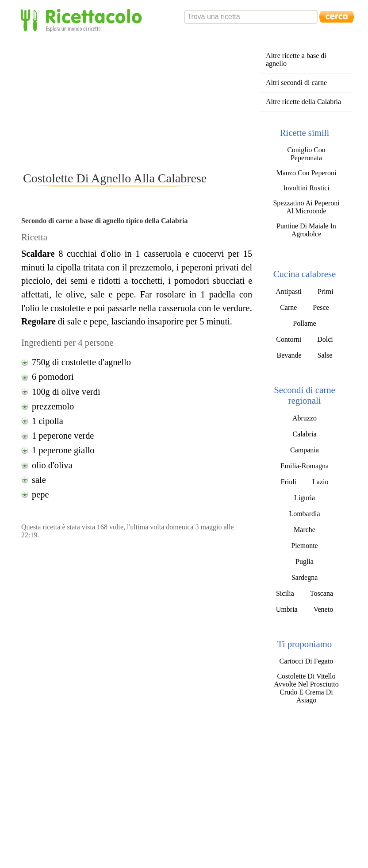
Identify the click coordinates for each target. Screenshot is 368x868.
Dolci (325, 339)
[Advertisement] (180, 101)
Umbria (287, 609)
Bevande (289, 355)
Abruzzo (305, 418)
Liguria (305, 498)
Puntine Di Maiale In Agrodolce (306, 230)
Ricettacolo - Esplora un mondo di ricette (83, 20)
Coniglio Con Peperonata (306, 154)
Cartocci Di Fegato (307, 661)
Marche (305, 530)
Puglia (305, 561)
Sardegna (305, 577)
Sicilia (285, 593)
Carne (288, 307)
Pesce (321, 307)
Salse (325, 355)
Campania (305, 450)
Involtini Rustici (306, 188)
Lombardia (304, 514)
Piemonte (304, 546)
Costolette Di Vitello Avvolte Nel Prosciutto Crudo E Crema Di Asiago (306, 688)
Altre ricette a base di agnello (296, 60)
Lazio (320, 482)
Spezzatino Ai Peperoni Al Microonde (306, 207)
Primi (326, 291)
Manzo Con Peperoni (306, 173)
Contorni (289, 339)
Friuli (288, 482)
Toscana (322, 593)
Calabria (304, 434)
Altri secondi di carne (296, 83)
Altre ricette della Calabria (303, 102)
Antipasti (289, 291)
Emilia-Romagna (305, 466)
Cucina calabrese (305, 274)
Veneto (323, 609)
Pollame (304, 323)
